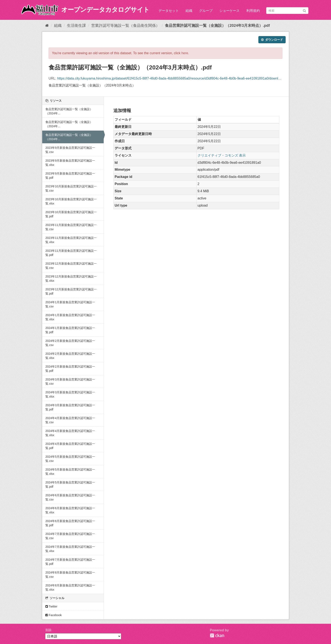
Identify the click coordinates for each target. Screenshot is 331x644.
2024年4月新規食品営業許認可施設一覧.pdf (70, 446)
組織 (189, 11)
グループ (206, 11)
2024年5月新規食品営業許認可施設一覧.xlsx (70, 472)
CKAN (217, 635)
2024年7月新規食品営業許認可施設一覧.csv (70, 536)
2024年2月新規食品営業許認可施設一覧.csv (70, 343)
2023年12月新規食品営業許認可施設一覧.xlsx (71, 279)
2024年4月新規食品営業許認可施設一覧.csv (70, 420)
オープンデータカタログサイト (105, 10)
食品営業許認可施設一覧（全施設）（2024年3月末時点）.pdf (217, 26)
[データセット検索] (287, 11)
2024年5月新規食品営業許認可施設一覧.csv (70, 459)
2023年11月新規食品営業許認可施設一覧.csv (71, 227)
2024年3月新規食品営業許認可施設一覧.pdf (70, 407)
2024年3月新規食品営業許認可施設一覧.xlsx (70, 394)
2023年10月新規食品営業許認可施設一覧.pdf (71, 214)
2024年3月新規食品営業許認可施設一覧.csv (70, 382)
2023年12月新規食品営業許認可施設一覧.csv (71, 266)
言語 (48, 630)
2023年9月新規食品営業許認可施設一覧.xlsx (70, 163)
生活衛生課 (76, 26)
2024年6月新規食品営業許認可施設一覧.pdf (70, 523)
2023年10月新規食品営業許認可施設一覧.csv (71, 188)
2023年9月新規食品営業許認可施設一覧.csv (70, 150)
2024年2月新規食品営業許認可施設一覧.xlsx (70, 356)
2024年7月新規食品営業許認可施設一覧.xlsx (70, 549)
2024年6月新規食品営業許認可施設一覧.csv (70, 497)
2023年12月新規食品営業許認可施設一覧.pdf (71, 291)
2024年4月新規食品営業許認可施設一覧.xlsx (70, 433)
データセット (169, 11)
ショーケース (229, 11)
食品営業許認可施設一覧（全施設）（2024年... (69, 111)
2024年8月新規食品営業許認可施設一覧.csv (70, 575)
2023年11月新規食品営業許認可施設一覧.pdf (71, 253)
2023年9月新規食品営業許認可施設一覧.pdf (70, 176)
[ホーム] (47, 26)
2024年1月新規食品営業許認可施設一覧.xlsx (70, 317)
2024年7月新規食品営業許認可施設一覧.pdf (70, 562)
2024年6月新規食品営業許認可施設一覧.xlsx (70, 510)
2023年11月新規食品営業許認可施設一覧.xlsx (71, 240)
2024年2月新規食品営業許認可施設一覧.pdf (70, 369)
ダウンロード (272, 40)
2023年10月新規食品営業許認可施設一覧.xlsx (71, 201)
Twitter (51, 606)
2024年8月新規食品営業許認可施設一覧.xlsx (70, 587)
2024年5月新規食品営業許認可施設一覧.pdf (70, 484)
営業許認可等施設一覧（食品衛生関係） (125, 26)
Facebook (54, 615)
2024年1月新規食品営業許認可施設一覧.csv (70, 304)
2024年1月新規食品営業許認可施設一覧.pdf (70, 330)
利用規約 (253, 11)
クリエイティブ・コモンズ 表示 (222, 155)
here (185, 53)
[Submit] (305, 10)
